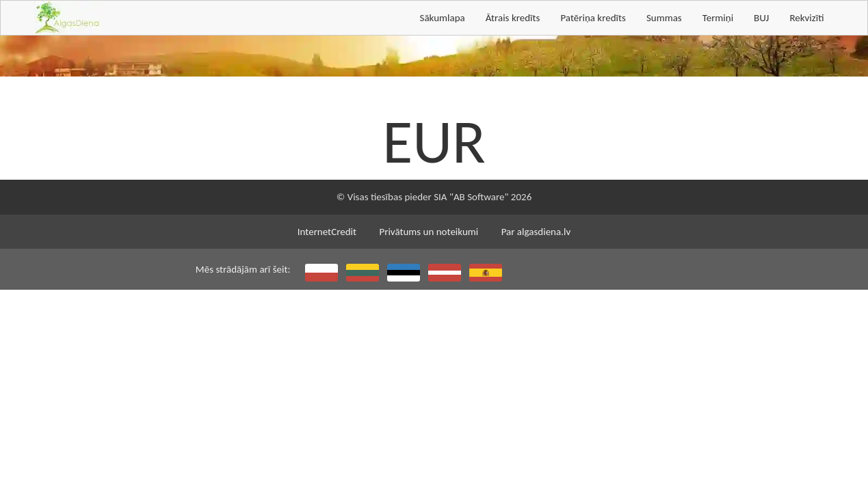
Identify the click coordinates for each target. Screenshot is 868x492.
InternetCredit (327, 232)
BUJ (761, 18)
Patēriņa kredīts (593, 18)
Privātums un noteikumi (429, 232)
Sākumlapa (442, 18)
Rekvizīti (806, 18)
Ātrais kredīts (513, 18)
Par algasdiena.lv (536, 232)
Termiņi (718, 18)
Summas (664, 18)
